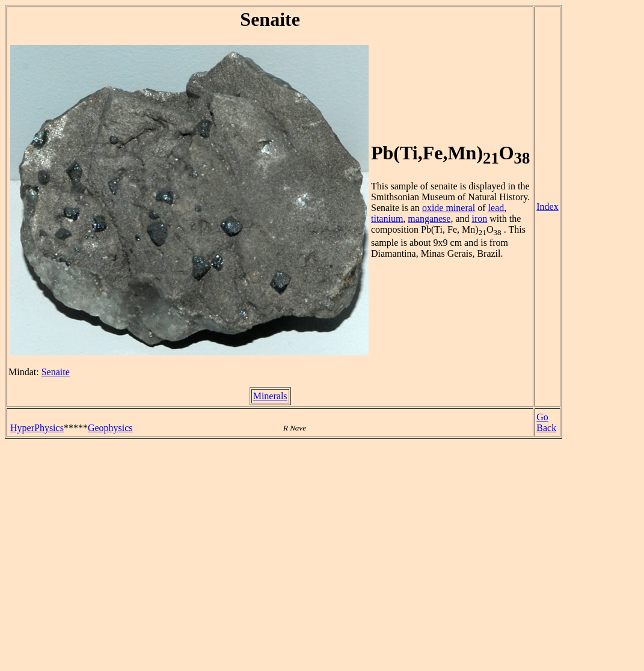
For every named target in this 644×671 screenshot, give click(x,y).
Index (547, 207)
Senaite (56, 372)
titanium (387, 219)
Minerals (270, 396)
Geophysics (110, 428)
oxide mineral (449, 208)
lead (496, 208)
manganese (429, 219)
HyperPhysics (37, 428)
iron (480, 219)
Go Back (546, 422)
